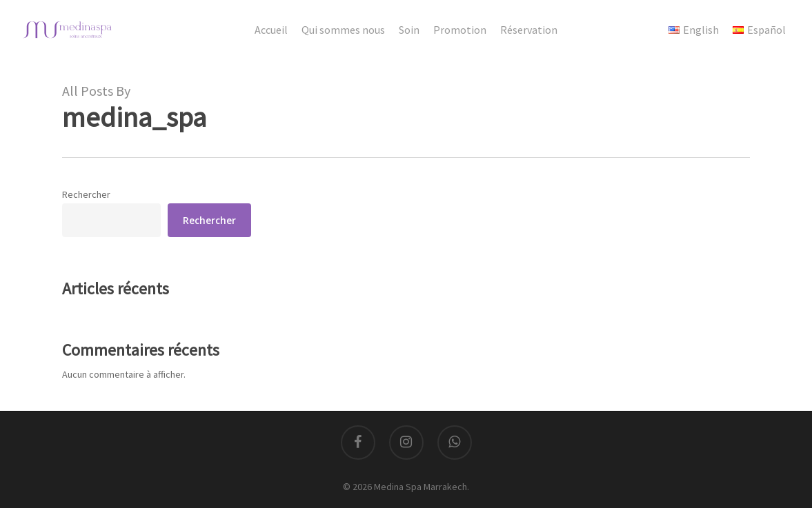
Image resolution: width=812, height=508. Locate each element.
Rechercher (86, 194)
